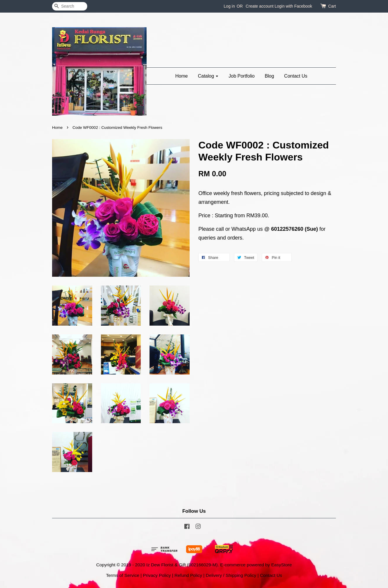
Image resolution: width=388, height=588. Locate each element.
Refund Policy (188, 575)
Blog (269, 76)
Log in (229, 6)
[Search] (70, 6)
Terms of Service (123, 575)
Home (182, 76)
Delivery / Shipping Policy (231, 575)
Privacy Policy (157, 575)
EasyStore (282, 565)
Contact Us (296, 76)
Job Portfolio (242, 76)
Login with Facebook (293, 6)
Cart (332, 6)
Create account (260, 6)
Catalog (208, 76)
